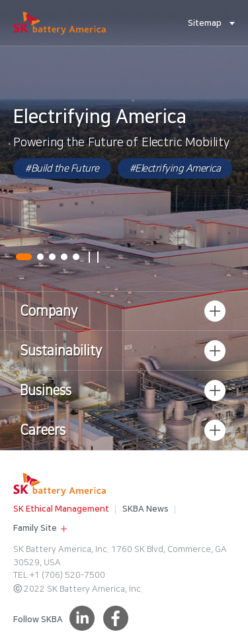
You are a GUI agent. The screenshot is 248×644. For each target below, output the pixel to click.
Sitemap (205, 23)
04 (64, 257)
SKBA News (145, 509)
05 (76, 257)
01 (24, 257)
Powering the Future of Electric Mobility (121, 143)
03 (52, 257)
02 (40, 257)
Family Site (32, 527)
